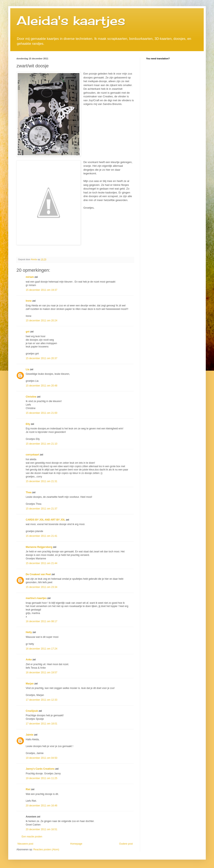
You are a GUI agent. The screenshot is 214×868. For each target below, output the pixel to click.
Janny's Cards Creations (40, 769)
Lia (27, 369)
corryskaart (32, 455)
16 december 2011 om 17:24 (41, 649)
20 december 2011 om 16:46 (41, 806)
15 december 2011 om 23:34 (41, 587)
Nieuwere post (25, 844)
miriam (30, 277)
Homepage (76, 844)
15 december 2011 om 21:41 (41, 536)
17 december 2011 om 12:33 (41, 700)
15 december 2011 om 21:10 (41, 444)
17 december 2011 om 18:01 (41, 724)
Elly (28, 424)
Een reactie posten (32, 837)
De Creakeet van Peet (38, 574)
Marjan (30, 684)
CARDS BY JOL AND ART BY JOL (45, 520)
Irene (29, 301)
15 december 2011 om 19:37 (41, 290)
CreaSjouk (32, 711)
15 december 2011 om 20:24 (41, 321)
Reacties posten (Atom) (46, 850)
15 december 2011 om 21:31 (41, 481)
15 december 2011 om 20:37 (41, 358)
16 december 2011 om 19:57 (41, 673)
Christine (31, 397)
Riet (28, 789)
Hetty (29, 632)
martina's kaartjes (36, 598)
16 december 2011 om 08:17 (41, 621)
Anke (29, 660)
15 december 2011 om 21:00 (41, 413)
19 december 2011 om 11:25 (41, 778)
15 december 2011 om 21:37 (41, 509)
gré (28, 332)
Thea (29, 492)
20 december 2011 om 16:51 (41, 829)
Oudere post (126, 844)
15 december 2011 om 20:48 (41, 386)
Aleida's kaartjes (71, 20)
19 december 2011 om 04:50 (41, 758)
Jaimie (30, 735)
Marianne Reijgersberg (39, 547)
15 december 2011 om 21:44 (41, 563)
